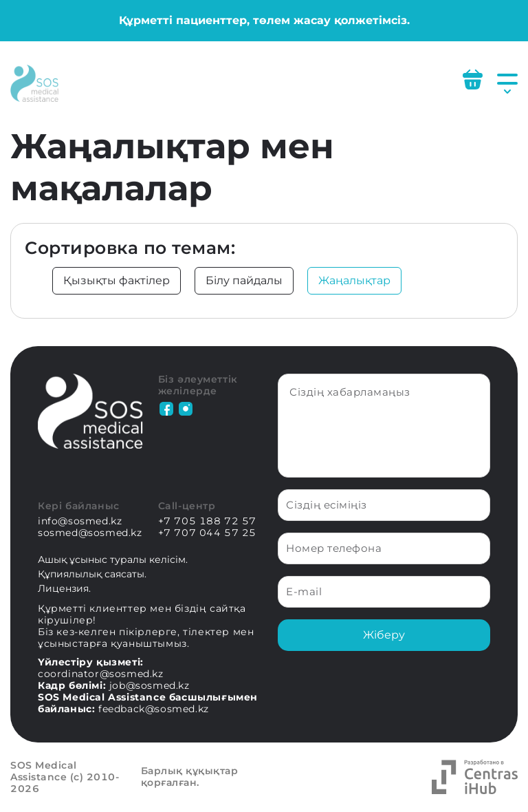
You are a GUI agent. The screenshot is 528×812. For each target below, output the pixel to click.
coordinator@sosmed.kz (101, 674)
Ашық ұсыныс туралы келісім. (113, 559)
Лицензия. (64, 588)
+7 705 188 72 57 (208, 521)
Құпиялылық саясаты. (92, 574)
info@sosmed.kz (80, 521)
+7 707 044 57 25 (208, 533)
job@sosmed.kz (150, 685)
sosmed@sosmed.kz (90, 533)
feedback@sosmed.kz (154, 709)
